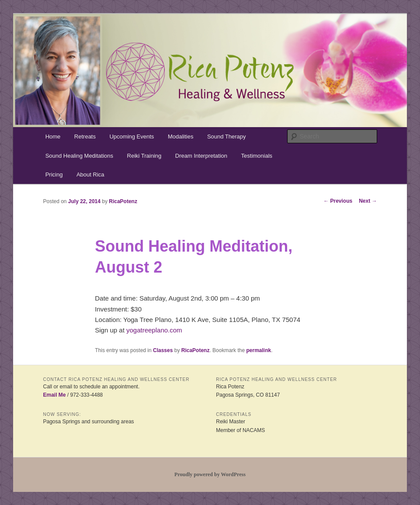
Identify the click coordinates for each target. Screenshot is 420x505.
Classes (163, 350)
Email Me (54, 395)
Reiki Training (144, 156)
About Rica (90, 175)
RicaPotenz (123, 201)
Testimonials (257, 156)
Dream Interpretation (201, 156)
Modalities (181, 137)
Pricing (54, 175)
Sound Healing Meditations (79, 156)
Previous (338, 201)
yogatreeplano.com (154, 330)
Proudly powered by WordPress (210, 474)
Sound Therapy (227, 137)
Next (368, 201)
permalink (259, 350)
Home (53, 137)
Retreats (85, 137)
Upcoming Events (132, 137)
